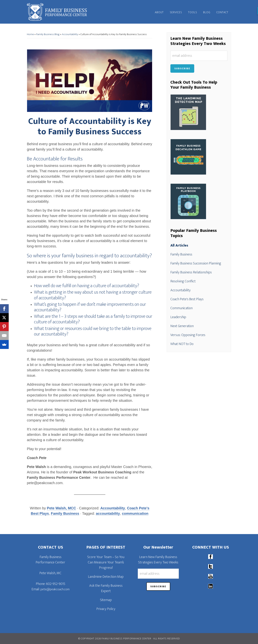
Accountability (70, 34)
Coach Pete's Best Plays (187, 299)
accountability (108, 513)
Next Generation (182, 326)
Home (30, 34)
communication (135, 513)
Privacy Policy (106, 609)
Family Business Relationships (191, 272)
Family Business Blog (48, 34)
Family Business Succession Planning (196, 263)
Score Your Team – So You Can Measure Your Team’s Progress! (106, 562)
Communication (181, 308)
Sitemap (106, 600)
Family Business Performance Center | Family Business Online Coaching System (59, 12)
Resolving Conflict (183, 281)
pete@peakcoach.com (55, 589)
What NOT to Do (182, 344)
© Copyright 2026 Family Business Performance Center (115, 639)
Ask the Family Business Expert (106, 588)
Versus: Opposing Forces (188, 335)
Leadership (178, 317)
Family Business (65, 513)
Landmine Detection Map (106, 577)
